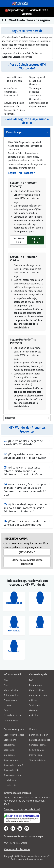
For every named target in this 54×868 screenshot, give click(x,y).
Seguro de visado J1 (13, 765)
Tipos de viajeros (38, 760)
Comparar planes (38, 745)
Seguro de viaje (11, 770)
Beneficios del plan (39, 735)
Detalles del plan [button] (19, 240)
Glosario (33, 710)
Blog (6, 680)
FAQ (31, 680)
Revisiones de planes (40, 740)
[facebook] (7, 828)
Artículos (34, 715)
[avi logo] (19, 4)
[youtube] (14, 828)
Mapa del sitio (11, 690)
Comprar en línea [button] (35, 240)
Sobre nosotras (11, 695)
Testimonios (35, 705)
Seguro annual (11, 760)
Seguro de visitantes (14, 735)
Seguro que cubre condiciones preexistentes (13, 780)
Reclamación (36, 685)
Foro (6, 685)
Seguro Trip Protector (21, 173)
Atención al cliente (38, 695)
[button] (27, 562)
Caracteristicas (37, 690)
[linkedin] (21, 828)
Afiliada (33, 700)
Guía (6, 710)
